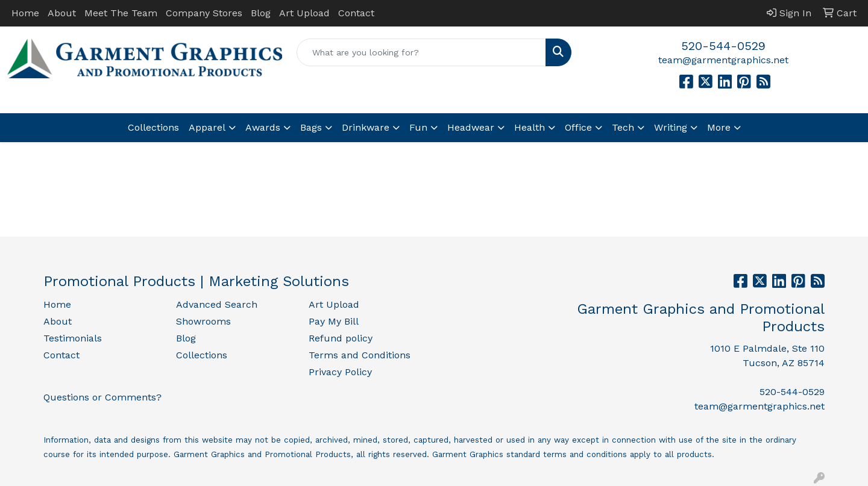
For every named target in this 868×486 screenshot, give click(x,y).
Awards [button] (263, 127)
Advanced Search (217, 304)
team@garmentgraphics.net (723, 60)
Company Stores (204, 13)
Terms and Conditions (360, 355)
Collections (153, 127)
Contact (356, 13)
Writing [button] (671, 127)
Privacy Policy (340, 372)
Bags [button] (311, 127)
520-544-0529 (723, 46)
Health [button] (530, 127)
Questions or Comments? (102, 397)
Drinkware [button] (366, 127)
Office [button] (578, 127)
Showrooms (203, 321)
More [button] (719, 127)
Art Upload (304, 13)
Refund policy (341, 338)
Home (25, 13)
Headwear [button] (471, 127)
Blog (261, 13)
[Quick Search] (421, 52)
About (62, 13)
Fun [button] (418, 127)
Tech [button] (623, 127)
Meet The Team (121, 13)
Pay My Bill (334, 321)
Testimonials (73, 338)
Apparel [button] (207, 127)
